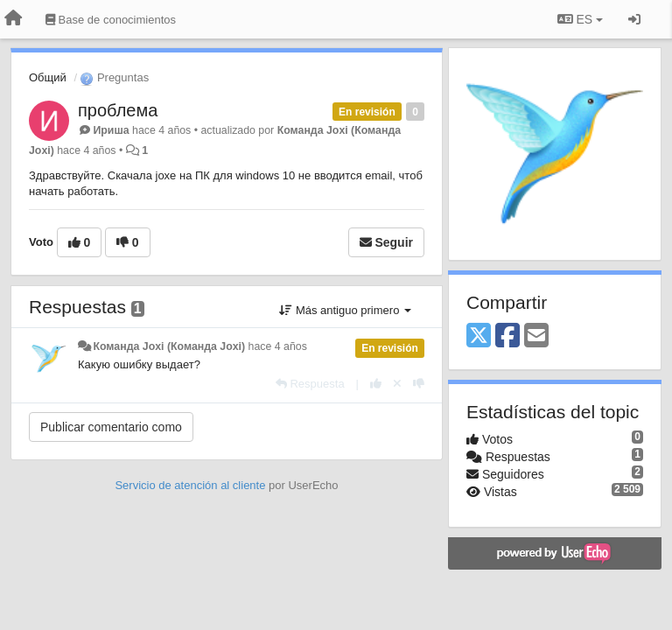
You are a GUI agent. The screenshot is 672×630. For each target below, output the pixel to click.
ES (580, 19)
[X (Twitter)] (479, 336)
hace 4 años (278, 346)
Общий (48, 77)
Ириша (111, 130)
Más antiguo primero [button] (345, 310)
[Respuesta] (310, 384)
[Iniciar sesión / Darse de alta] (634, 19)
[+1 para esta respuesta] (376, 384)
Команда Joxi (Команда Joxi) (169, 346)
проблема (118, 110)
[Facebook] (507, 336)
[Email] (536, 336)
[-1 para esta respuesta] (419, 384)
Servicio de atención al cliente (192, 485)
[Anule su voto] (397, 384)
